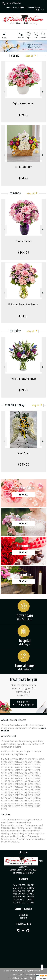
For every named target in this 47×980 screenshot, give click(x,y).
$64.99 (23, 178)
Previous (4, 92)
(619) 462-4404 (14, 3)
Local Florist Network (18, 978)
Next (43, 92)
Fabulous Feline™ (24, 167)
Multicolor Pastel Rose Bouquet (24, 304)
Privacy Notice (31, 975)
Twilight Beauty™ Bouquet (23, 379)
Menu (4, 38)
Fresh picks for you (23, 687)
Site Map (34, 978)
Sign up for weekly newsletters (23, 704)
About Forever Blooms (14, 720)
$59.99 (23, 115)
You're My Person (24, 241)
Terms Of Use (16, 975)
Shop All (29, 56)
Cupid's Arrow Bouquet (24, 103)
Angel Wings (24, 453)
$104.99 (23, 252)
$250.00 (23, 464)
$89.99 (23, 390)
